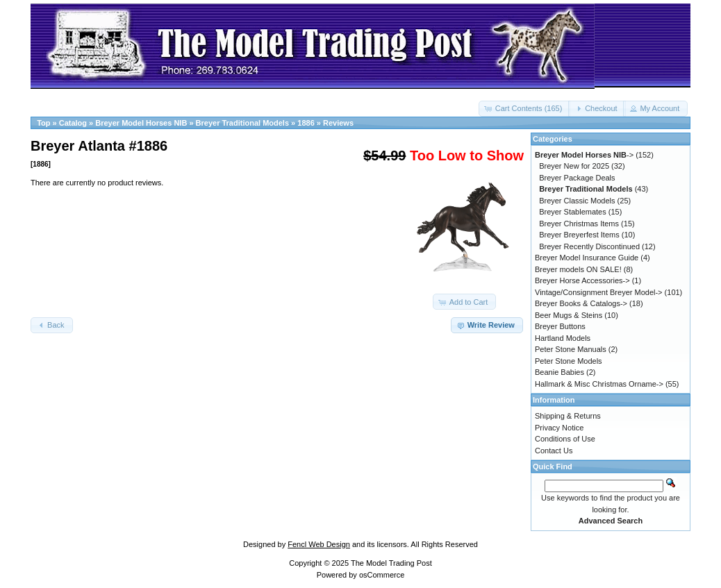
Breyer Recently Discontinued (589, 246)
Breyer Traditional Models (242, 123)
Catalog (73, 123)
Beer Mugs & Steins (569, 315)
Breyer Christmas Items (579, 224)
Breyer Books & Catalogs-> (581, 303)
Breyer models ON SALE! (578, 269)
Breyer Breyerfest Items (579, 235)
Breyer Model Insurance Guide (587, 258)
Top (43, 123)
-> (584, 155)
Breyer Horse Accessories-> (582, 280)
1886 (306, 123)
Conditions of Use (565, 439)
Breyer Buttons (560, 326)
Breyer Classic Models (577, 201)
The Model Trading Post (391, 563)
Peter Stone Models (569, 361)
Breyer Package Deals (577, 178)
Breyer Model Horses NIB (141, 123)
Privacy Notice (559, 428)
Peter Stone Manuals (571, 349)
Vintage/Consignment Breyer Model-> (599, 292)
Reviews (338, 123)
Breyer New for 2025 (574, 166)
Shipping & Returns (568, 416)
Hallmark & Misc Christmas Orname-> (599, 384)
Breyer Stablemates (573, 212)
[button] (525, 109)
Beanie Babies (560, 372)
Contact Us (554, 451)
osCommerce (382, 575)
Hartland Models (563, 338)
